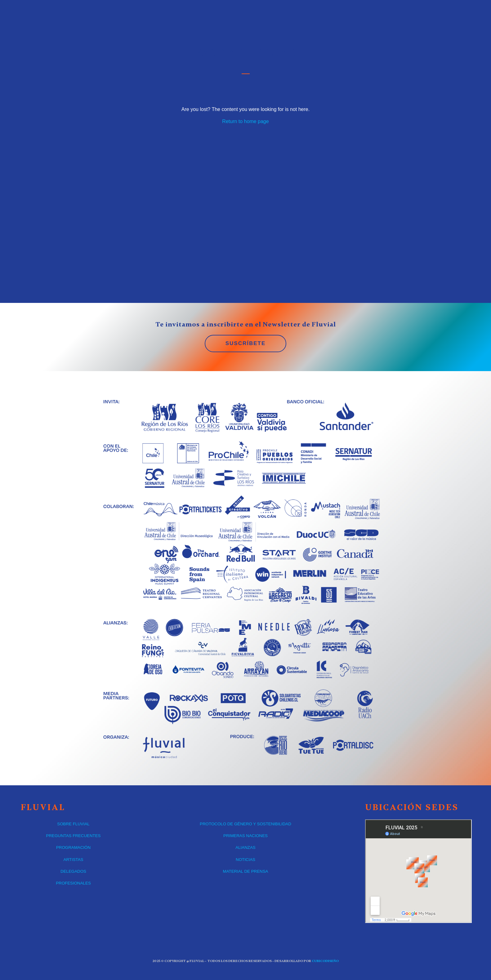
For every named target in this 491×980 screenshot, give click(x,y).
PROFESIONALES (73, 883)
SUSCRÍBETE (246, 343)
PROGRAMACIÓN (73, 847)
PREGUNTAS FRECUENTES (74, 836)
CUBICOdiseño (325, 961)
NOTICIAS (246, 860)
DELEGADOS (73, 871)
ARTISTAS (74, 860)
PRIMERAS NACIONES (246, 836)
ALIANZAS (245, 847)
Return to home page (245, 121)
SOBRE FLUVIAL (73, 824)
